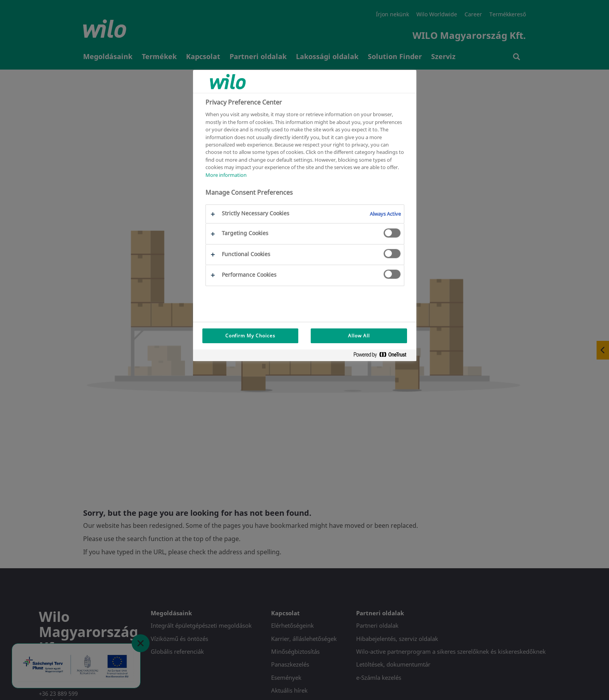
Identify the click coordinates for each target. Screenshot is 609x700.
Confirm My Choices (250, 336)
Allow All (359, 336)
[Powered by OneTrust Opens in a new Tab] (383, 356)
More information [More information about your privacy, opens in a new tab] (226, 175)
